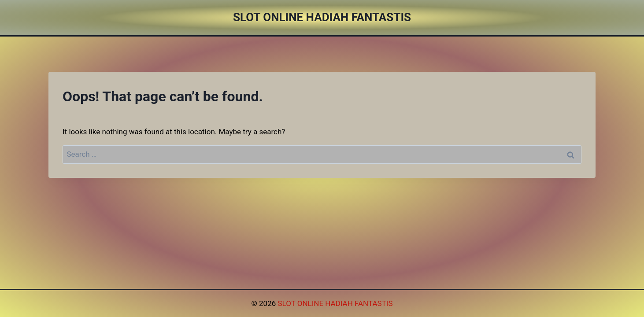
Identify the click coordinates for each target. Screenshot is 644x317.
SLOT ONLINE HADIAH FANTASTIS (335, 303)
